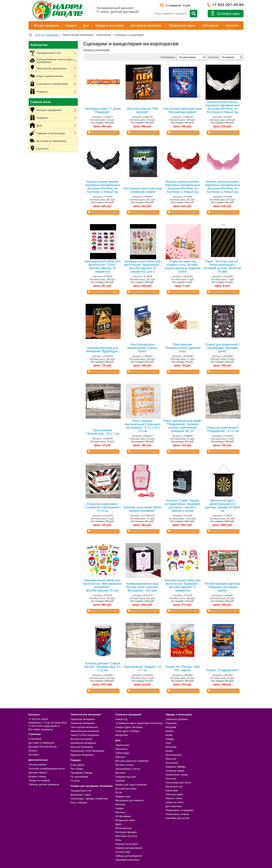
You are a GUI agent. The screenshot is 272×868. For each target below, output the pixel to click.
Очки (168, 743)
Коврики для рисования (129, 848)
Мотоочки (171, 747)
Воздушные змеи (125, 820)
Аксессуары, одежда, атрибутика (89, 799)
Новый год (121, 719)
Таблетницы (122, 753)
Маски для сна (174, 786)
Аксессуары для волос (178, 783)
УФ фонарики (123, 816)
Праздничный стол (81, 791)
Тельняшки (172, 763)
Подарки (71, 25)
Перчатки (171, 759)
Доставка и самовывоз (41, 743)
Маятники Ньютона (126, 836)
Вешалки (121, 773)
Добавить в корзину (104, 133)
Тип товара (77, 769)
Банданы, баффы (176, 767)
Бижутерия (172, 790)
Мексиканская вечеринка (85, 731)
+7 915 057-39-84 (228, 5)
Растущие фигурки (126, 832)
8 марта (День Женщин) (129, 727)
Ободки (170, 739)
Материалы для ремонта (130, 800)
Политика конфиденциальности (47, 769)
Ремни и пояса (174, 798)
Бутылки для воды (126, 789)
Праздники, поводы (81, 773)
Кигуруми (171, 727)
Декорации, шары (81, 795)
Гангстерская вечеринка (84, 727)
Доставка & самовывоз (146, 25)
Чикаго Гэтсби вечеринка (85, 735)
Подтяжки (171, 723)
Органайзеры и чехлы (128, 769)
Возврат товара (37, 776)
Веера (169, 751)
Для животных (174, 806)
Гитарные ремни (175, 771)
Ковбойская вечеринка (83, 743)
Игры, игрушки (79, 802)
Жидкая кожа (123, 796)
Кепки (169, 735)
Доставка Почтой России (43, 747)
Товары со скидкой (39, 780)
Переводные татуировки (179, 810)
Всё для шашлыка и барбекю (132, 761)
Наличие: (214, 57)
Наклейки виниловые (128, 860)
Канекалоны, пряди (177, 775)
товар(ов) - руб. (178, 5)
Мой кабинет (211, 25)
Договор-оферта (38, 773)
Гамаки (119, 808)
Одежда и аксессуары (109, 25)
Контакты (232, 25)
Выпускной (122, 735)
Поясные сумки (174, 794)
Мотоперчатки (174, 755)
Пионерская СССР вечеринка (87, 751)
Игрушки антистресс (127, 844)
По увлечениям (79, 777)
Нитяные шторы (125, 765)
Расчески (171, 779)
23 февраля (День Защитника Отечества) (139, 723)
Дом (86, 25)
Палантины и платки (177, 814)
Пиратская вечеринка (83, 719)
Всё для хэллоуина (81, 739)
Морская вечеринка (82, 747)
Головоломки (123, 852)
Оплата (33, 751)
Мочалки (120, 804)
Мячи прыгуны (124, 828)
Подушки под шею (126, 777)
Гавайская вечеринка (83, 723)
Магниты (120, 812)
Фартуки (120, 757)
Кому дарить (78, 765)
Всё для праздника (46, 25)
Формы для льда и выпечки (131, 785)
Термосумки (122, 745)
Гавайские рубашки (177, 719)
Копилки (120, 781)
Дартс (119, 824)
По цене (75, 781)
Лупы (118, 840)
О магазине (35, 739)
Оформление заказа (182, 25)
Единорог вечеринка (82, 755)
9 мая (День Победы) (128, 731)
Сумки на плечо (175, 802)
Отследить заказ (228, 13)
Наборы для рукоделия (129, 856)
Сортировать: (168, 57)
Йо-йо (119, 793)
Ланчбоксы (122, 749)
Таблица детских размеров (44, 784)
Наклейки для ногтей (177, 818)
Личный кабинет (38, 765)
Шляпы (170, 731)
